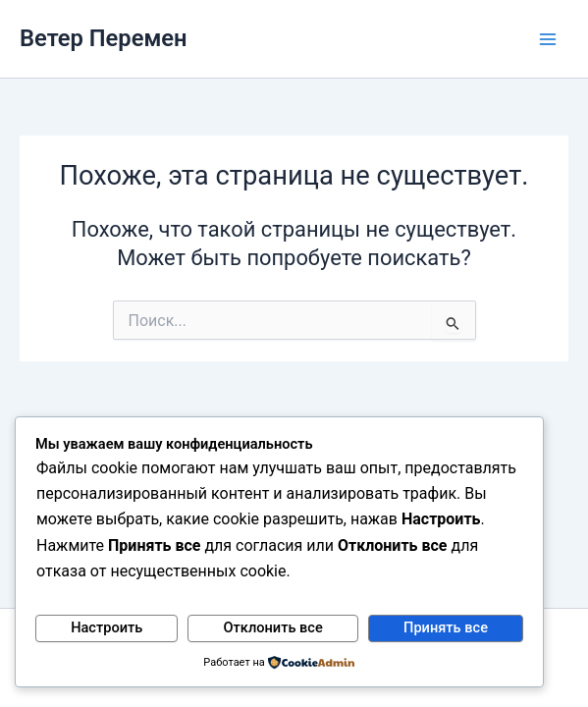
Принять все (446, 627)
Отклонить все (273, 627)
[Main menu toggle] (548, 39)
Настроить (107, 627)
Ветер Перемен (104, 38)
